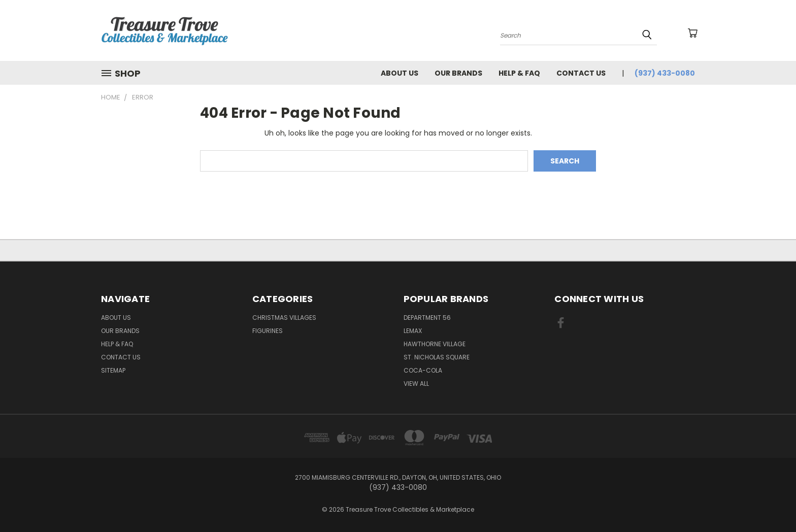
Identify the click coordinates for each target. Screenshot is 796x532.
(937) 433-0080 (665, 73)
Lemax (413, 331)
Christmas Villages (284, 318)
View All (416, 384)
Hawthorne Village (435, 344)
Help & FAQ (519, 73)
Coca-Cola (423, 370)
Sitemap (113, 370)
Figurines (268, 331)
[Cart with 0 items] (692, 33)
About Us (400, 73)
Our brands (458, 73)
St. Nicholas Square (437, 357)
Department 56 (427, 318)
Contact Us (581, 73)
